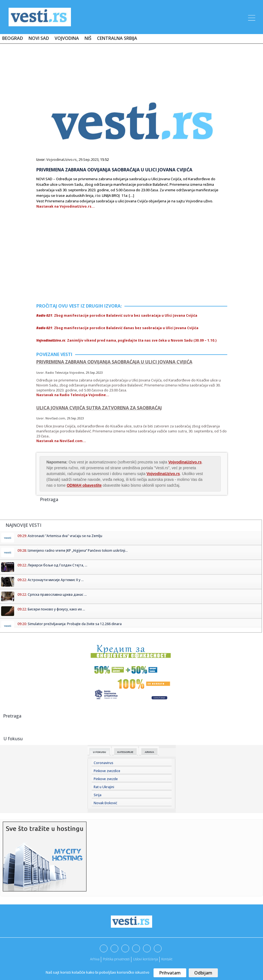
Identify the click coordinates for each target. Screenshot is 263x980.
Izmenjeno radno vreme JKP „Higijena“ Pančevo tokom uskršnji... (78, 550)
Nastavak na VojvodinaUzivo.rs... (66, 206)
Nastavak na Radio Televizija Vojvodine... (73, 395)
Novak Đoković (105, 803)
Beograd (13, 38)
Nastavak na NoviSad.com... (61, 441)
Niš (88, 38)
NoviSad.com (55, 418)
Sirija (98, 795)
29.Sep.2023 (88, 159)
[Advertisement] (132, 64)
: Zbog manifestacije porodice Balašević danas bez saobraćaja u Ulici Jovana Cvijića (117, 328)
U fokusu (100, 752)
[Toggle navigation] (251, 17)
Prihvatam (170, 973)
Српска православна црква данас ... (57, 595)
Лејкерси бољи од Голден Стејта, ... (58, 565)
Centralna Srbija (117, 38)
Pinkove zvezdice (107, 771)
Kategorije (126, 752)
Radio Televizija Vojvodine (65, 372)
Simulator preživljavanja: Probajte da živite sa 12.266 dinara (75, 624)
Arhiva (149, 752)
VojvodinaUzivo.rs (62, 159)
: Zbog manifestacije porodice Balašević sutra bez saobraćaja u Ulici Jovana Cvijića (117, 315)
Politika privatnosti (116, 959)
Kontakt (167, 959)
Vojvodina (67, 38)
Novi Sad (39, 38)
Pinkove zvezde (106, 779)
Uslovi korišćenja (145, 959)
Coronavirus (104, 763)
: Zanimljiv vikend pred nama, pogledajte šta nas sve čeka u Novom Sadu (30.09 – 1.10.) (126, 340)
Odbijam (203, 973)
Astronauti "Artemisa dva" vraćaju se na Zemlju (65, 536)
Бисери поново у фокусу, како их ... (56, 609)
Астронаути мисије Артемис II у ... (56, 580)
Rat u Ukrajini (104, 787)
